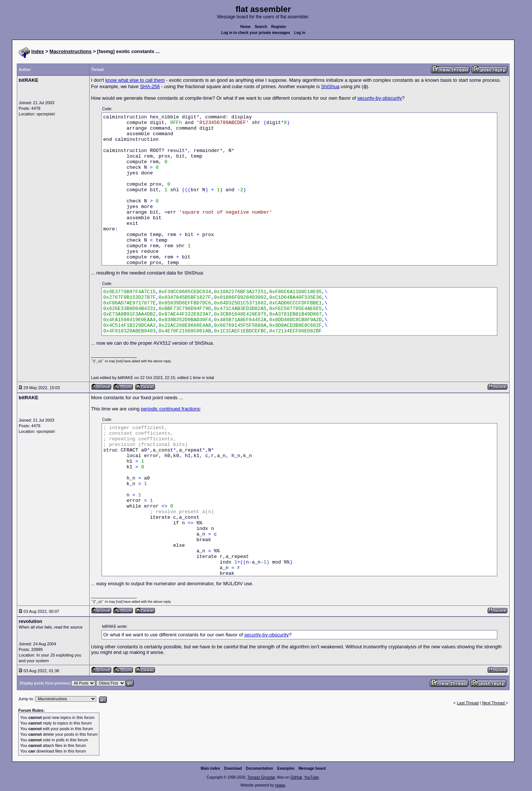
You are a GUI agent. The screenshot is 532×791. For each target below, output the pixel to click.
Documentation (260, 768)
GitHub (296, 777)
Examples (286, 768)
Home (246, 27)
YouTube (311, 777)
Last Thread (468, 703)
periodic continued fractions (170, 409)
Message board (312, 768)
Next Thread (494, 703)
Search (261, 27)
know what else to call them (135, 80)
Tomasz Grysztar (261, 777)
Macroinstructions (71, 51)
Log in (300, 33)
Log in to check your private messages (256, 33)
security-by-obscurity (379, 98)
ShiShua (330, 86)
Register (279, 27)
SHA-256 (150, 86)
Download (233, 768)
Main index (211, 768)
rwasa (280, 785)
